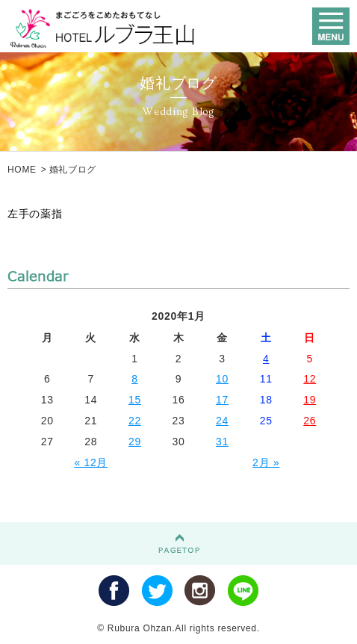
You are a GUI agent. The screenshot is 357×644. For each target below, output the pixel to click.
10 (222, 379)
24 (222, 421)
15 (135, 400)
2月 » (266, 462)
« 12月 (91, 462)
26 (310, 421)
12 (310, 379)
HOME (22, 170)
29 (135, 442)
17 (222, 400)
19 (310, 400)
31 (222, 442)
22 (135, 421)
